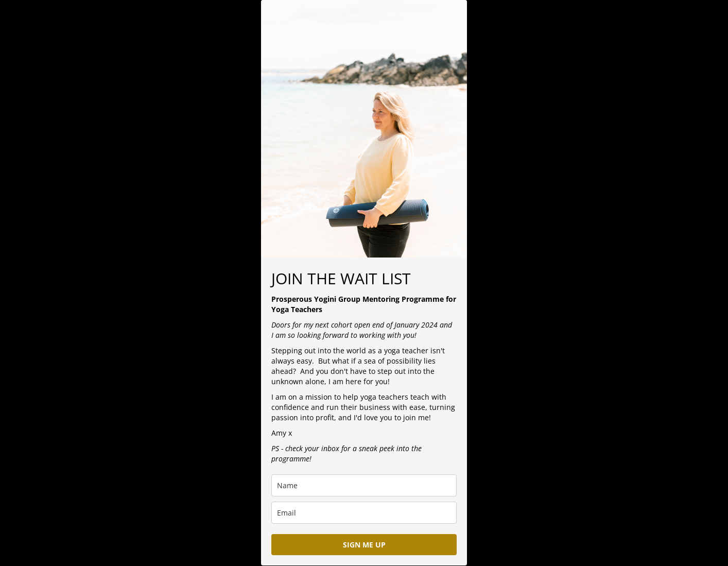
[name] (364, 485)
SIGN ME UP (364, 545)
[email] (364, 513)
